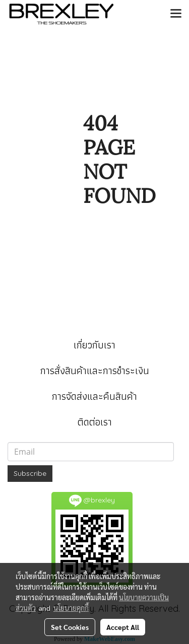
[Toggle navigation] (176, 14)
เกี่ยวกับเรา (94, 345)
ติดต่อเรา (95, 422)
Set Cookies (70, 627)
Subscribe (30, 473)
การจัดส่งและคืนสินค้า (94, 396)
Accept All (123, 627)
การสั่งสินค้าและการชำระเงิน (95, 371)
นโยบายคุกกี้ (71, 608)
